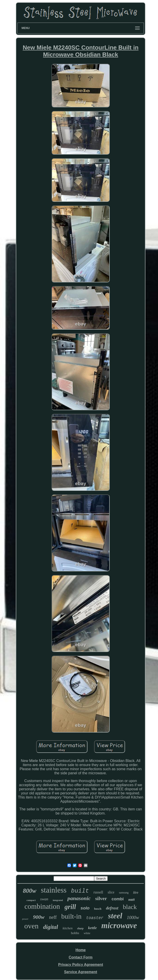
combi (118, 899)
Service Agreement (81, 972)
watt (131, 900)
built (80, 891)
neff (53, 917)
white (87, 933)
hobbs (75, 933)
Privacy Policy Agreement (81, 965)
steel (115, 916)
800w (30, 891)
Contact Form (81, 957)
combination (42, 906)
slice (111, 892)
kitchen (67, 928)
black (130, 907)
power (25, 919)
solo (85, 908)
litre (136, 893)
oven (31, 926)
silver (101, 898)
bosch (98, 909)
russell (98, 892)
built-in (71, 916)
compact (31, 900)
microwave (119, 926)
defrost (112, 908)
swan (44, 899)
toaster (95, 918)
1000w (133, 917)
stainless (54, 890)
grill (70, 907)
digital (50, 927)
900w (39, 917)
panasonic (79, 898)
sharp (80, 928)
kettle (93, 928)
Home (81, 950)
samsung (124, 893)
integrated (58, 900)
